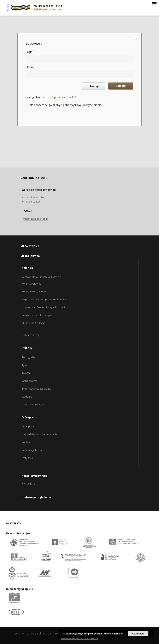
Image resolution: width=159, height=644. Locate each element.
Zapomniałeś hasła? (63, 97)
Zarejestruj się (36, 97)
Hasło (30, 67)
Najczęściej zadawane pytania (40, 434)
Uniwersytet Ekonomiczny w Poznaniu (44, 307)
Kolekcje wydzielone (34, 292)
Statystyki (27, 458)
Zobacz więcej (30, 335)
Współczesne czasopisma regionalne (44, 299)
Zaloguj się (28, 483)
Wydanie (27, 397)
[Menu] (154, 3)
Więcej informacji (114, 634)
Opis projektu (30, 426)
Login (30, 52)
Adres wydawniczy (33, 404)
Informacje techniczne (35, 450)
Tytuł (25, 365)
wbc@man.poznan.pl (36, 219)
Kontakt (26, 442)
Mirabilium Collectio (34, 323)
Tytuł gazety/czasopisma (36, 389)
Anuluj (94, 86)
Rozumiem (138, 634)
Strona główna (30, 256)
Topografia (28, 357)
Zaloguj (121, 86)
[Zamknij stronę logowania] (137, 39)
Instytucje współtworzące (37, 315)
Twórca (26, 373)
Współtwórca (30, 381)
